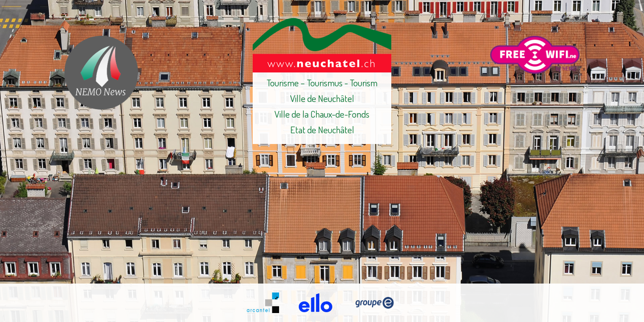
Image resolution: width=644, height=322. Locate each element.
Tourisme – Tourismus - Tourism (322, 83)
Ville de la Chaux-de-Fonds (322, 114)
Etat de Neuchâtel (322, 129)
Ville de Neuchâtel (322, 98)
